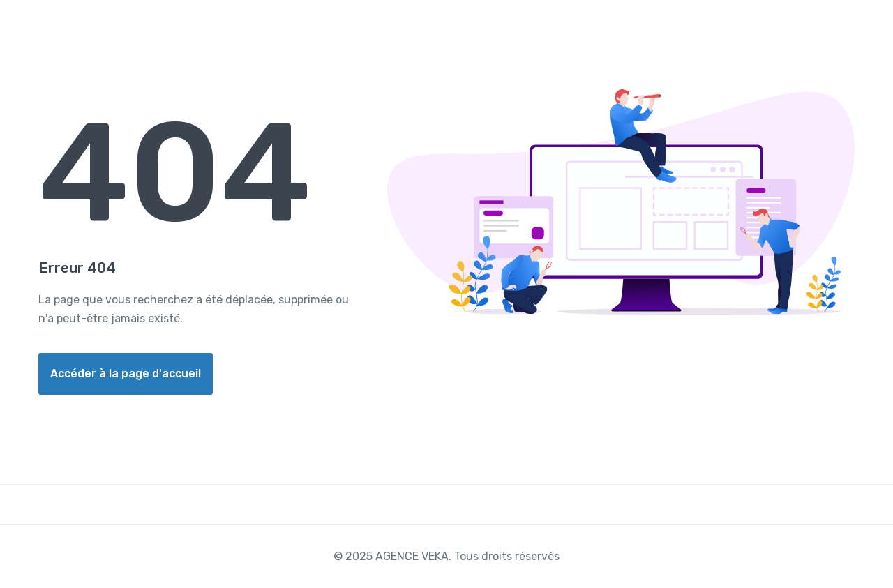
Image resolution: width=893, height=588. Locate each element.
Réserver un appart (675, 30)
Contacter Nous (796, 30)
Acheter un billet (551, 30)
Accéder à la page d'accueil (126, 374)
